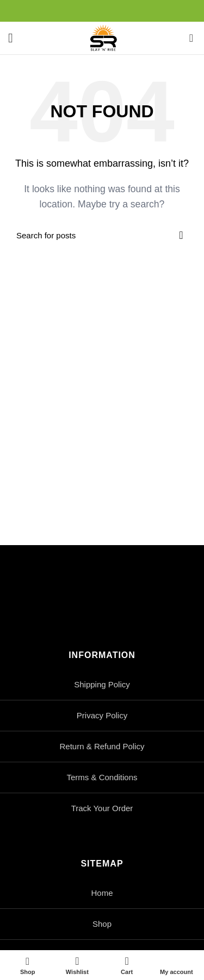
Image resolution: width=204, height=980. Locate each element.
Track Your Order (102, 808)
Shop (102, 924)
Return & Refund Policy (102, 746)
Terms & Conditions (102, 777)
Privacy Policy (102, 715)
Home (102, 893)
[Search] (102, 235)
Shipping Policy (102, 684)
